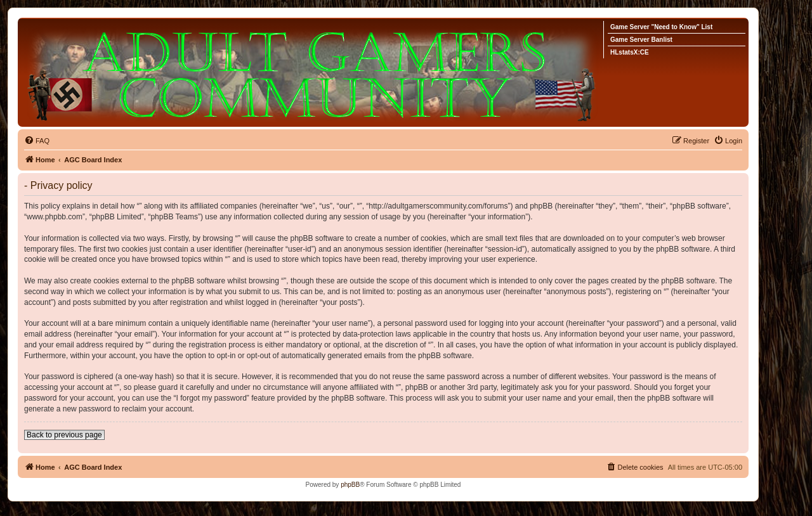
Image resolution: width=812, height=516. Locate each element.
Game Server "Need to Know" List (661, 27)
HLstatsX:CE (630, 52)
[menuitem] (37, 141)
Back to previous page (64, 435)
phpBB (350, 485)
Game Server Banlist (641, 40)
